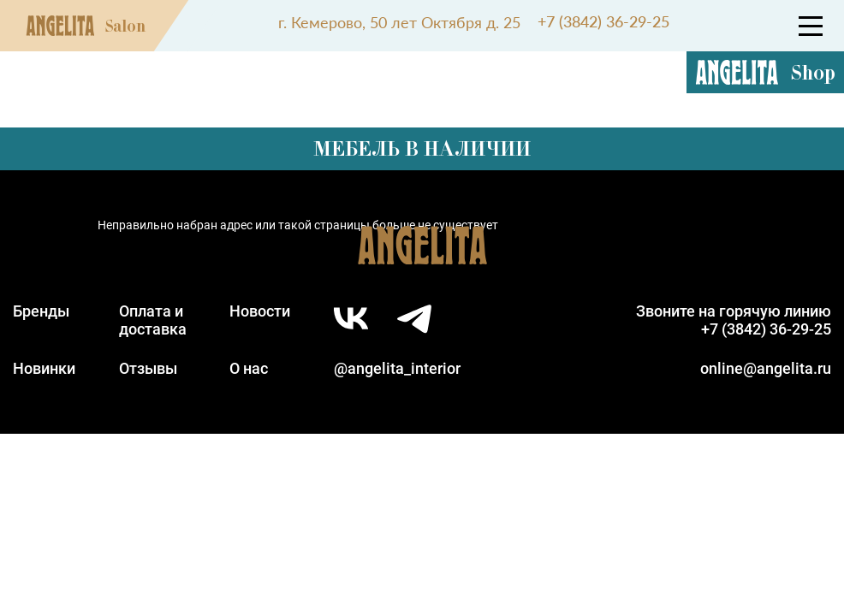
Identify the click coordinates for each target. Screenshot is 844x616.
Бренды (41, 311)
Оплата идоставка (153, 320)
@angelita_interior (397, 368)
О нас (249, 368)
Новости (260, 311)
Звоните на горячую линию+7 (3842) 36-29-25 (734, 320)
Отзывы (148, 368)
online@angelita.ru (766, 368)
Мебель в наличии (422, 148)
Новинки (44, 368)
